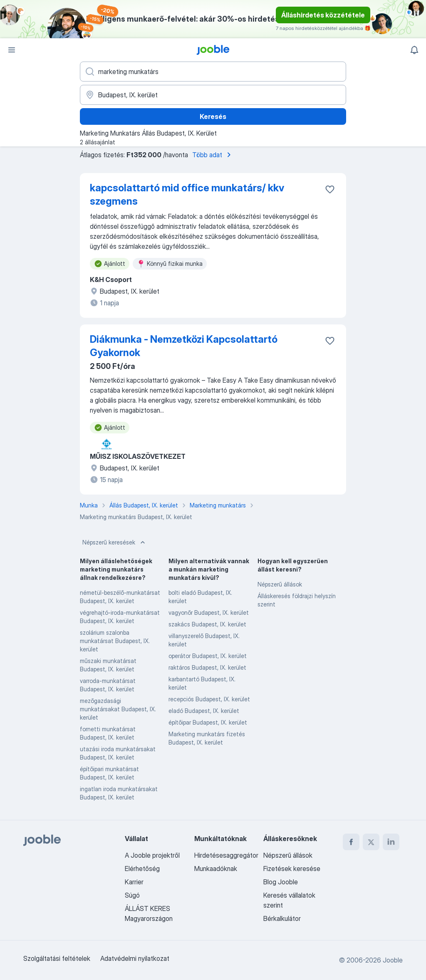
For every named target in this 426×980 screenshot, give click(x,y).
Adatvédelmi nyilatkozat (135, 958)
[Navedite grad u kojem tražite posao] (213, 95)
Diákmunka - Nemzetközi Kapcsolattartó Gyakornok (184, 346)
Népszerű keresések (115, 542)
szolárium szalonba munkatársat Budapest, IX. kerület (115, 641)
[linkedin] (391, 842)
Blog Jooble (281, 882)
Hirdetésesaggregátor (226, 855)
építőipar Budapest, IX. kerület (208, 722)
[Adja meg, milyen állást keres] (213, 72)
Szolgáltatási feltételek (57, 958)
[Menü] (12, 50)
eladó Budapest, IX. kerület (204, 711)
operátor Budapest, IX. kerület (208, 656)
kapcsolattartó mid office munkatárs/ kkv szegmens (187, 194)
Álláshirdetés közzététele (323, 15)
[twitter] (371, 842)
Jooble (393, 960)
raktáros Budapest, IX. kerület (207, 667)
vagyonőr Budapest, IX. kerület (209, 612)
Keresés (213, 116)
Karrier (134, 882)
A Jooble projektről (152, 855)
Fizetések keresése (292, 869)
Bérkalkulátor (282, 918)
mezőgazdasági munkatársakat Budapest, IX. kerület (118, 709)
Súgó (132, 895)
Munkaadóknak (216, 869)
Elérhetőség (142, 869)
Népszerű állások (280, 584)
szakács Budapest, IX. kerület (207, 624)
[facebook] (351, 842)
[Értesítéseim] (414, 50)
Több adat (213, 155)
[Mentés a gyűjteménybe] (330, 189)
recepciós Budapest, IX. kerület (209, 699)
